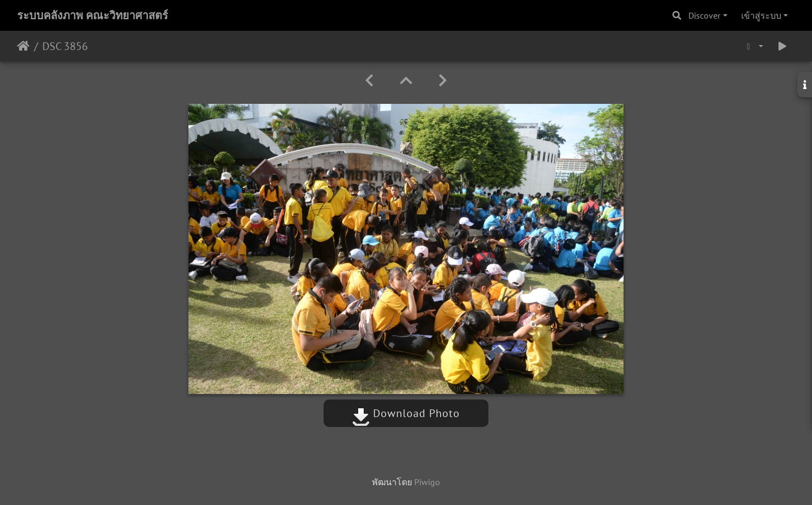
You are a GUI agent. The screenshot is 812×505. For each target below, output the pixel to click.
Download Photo (406, 413)
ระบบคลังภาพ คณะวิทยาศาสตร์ (93, 15)
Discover (704, 15)
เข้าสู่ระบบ (761, 15)
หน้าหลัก (23, 46)
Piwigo (427, 482)
